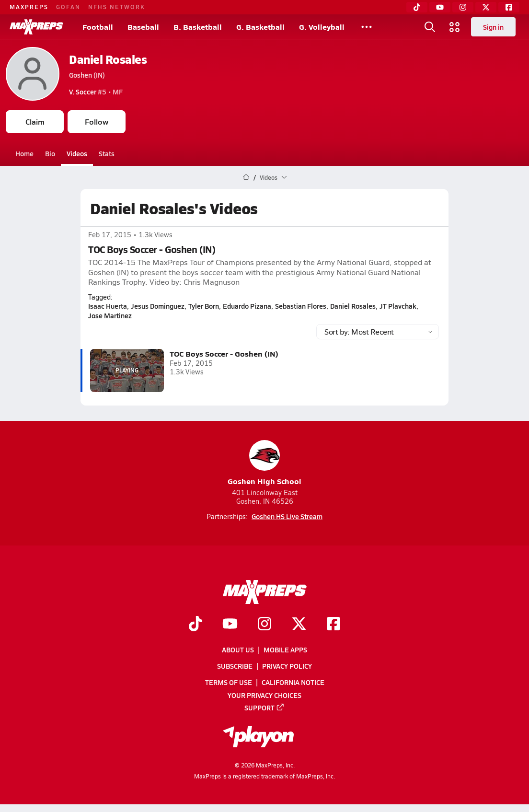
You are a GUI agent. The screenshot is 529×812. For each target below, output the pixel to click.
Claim (35, 122)
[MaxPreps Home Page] (246, 177)
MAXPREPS (29, 7)
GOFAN (68, 7)
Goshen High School (264, 463)
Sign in (493, 27)
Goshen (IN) (87, 75)
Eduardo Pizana (247, 306)
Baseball (143, 27)
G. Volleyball (322, 27)
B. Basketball (198, 27)
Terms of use (229, 682)
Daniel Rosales (108, 59)
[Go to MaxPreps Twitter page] (299, 625)
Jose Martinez (110, 315)
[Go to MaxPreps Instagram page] (264, 625)
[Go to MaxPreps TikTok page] (195, 625)
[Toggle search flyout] (430, 27)
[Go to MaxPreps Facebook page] (333, 625)
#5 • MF (96, 92)
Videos (77, 153)
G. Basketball (260, 27)
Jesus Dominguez (158, 306)
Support (264, 708)
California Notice (293, 682)
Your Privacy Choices (264, 695)
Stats (107, 153)
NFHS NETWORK (117, 7)
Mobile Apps (285, 650)
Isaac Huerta (108, 306)
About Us (238, 650)
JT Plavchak (398, 306)
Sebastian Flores (301, 306)
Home (24, 153)
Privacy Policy (287, 666)
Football (98, 27)
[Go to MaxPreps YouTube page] (230, 625)
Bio (50, 153)
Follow (97, 122)
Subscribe (235, 666)
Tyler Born (204, 306)
